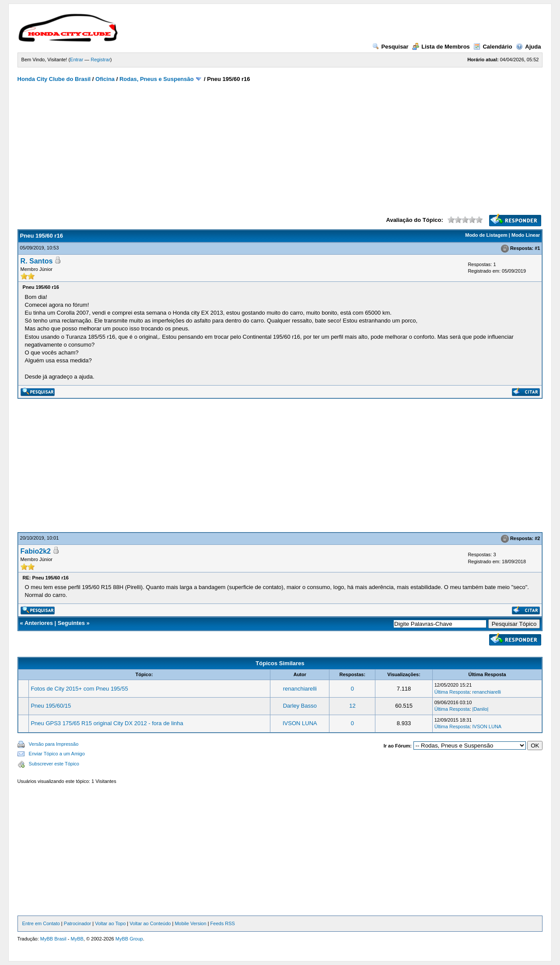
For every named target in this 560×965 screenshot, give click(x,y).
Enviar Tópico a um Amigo (57, 754)
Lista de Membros (441, 47)
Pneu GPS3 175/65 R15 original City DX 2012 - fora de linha (107, 723)
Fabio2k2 (36, 551)
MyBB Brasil (53, 939)
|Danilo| (481, 709)
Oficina (105, 79)
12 (352, 706)
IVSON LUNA (300, 723)
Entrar (77, 60)
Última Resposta (452, 692)
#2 (537, 538)
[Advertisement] (280, 148)
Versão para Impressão (54, 744)
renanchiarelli (300, 689)
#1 (537, 248)
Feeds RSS (223, 923)
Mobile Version (190, 923)
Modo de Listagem (486, 235)
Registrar (100, 60)
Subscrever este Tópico (54, 764)
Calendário (493, 47)
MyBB (77, 939)
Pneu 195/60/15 (51, 706)
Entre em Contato (41, 923)
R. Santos (37, 261)
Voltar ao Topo (110, 923)
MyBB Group (129, 939)
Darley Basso (300, 706)
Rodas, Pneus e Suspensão (157, 79)
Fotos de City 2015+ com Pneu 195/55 (79, 689)
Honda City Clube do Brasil (54, 79)
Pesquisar (390, 47)
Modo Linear (526, 235)
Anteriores (39, 623)
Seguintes (71, 623)
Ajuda (528, 47)
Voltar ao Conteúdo (150, 923)
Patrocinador (77, 923)
